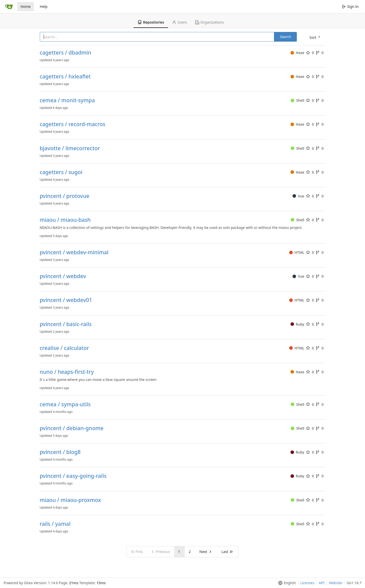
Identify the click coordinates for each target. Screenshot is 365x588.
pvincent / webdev (63, 276)
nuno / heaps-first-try (67, 372)
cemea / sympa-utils (65, 404)
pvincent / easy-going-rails (73, 476)
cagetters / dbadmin (66, 53)
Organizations (209, 22)
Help (44, 6)
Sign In (350, 6)
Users (179, 22)
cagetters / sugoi (61, 172)
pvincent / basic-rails (66, 324)
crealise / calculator (64, 348)
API (322, 583)
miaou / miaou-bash (65, 220)
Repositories (151, 22)
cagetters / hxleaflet (65, 77)
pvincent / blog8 (60, 452)
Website (336, 583)
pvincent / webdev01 (66, 300)
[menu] (315, 37)
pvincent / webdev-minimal (74, 252)
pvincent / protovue (65, 196)
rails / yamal (55, 524)
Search (285, 37)
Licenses (307, 583)
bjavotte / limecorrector (70, 148)
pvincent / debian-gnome (72, 428)
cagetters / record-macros (73, 124)
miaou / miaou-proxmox (70, 500)
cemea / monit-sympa (67, 100)
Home (26, 6)
